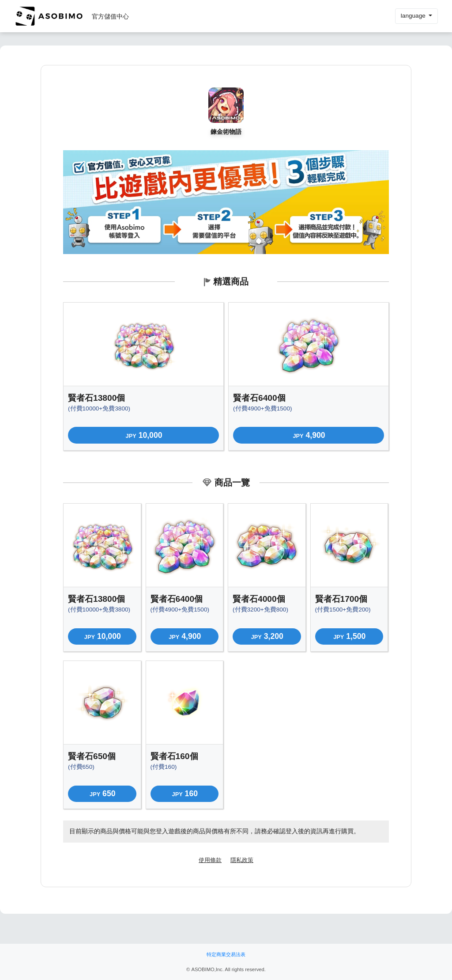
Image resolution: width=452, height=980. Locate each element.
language (414, 16)
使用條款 (210, 860)
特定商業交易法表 (226, 954)
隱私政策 (242, 860)
